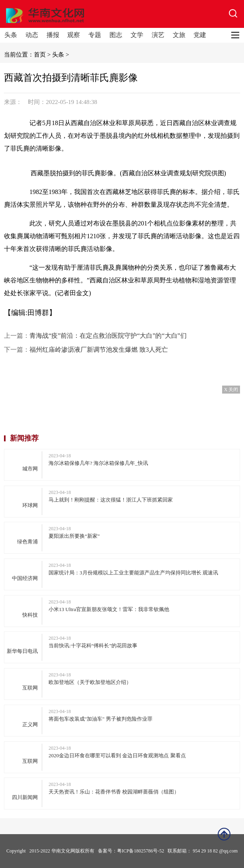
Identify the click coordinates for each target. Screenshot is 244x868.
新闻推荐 (24, 438)
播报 (53, 35)
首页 (40, 54)
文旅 (179, 35)
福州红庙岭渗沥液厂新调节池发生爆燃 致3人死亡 (99, 350)
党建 (200, 35)
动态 (32, 35)
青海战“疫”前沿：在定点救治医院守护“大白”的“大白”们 (108, 336)
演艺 (158, 35)
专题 (95, 35)
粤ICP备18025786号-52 (141, 851)
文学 (137, 35)
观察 (74, 35)
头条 (11, 35)
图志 (116, 35)
